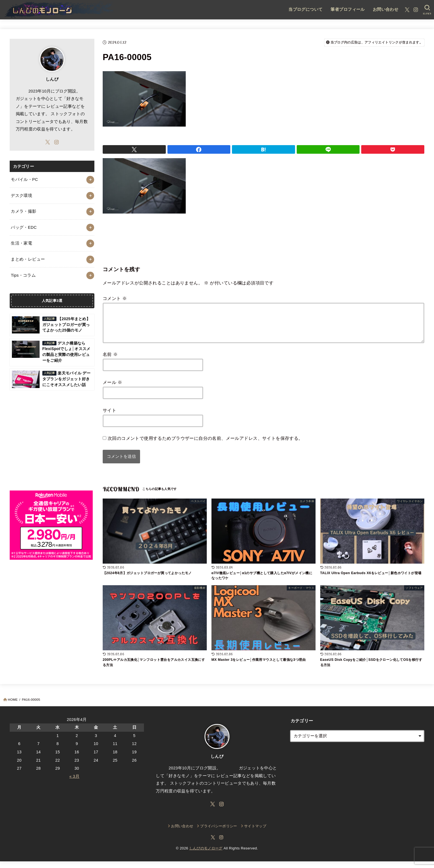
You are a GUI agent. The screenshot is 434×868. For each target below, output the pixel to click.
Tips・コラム (23, 275)
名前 (110, 361)
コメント (115, 298)
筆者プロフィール (348, 9)
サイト (109, 417)
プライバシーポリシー (219, 833)
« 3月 (74, 783)
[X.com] (407, 10)
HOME (13, 706)
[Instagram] (416, 10)
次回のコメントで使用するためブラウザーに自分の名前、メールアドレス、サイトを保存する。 (205, 445)
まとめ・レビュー (28, 259)
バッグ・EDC (24, 227)
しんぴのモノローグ (206, 855)
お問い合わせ (386, 9)
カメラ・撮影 (24, 211)
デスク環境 (21, 196)
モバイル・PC (24, 179)
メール (113, 389)
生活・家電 (21, 243)
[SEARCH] (427, 10)
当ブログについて (305, 9)
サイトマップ (255, 833)
